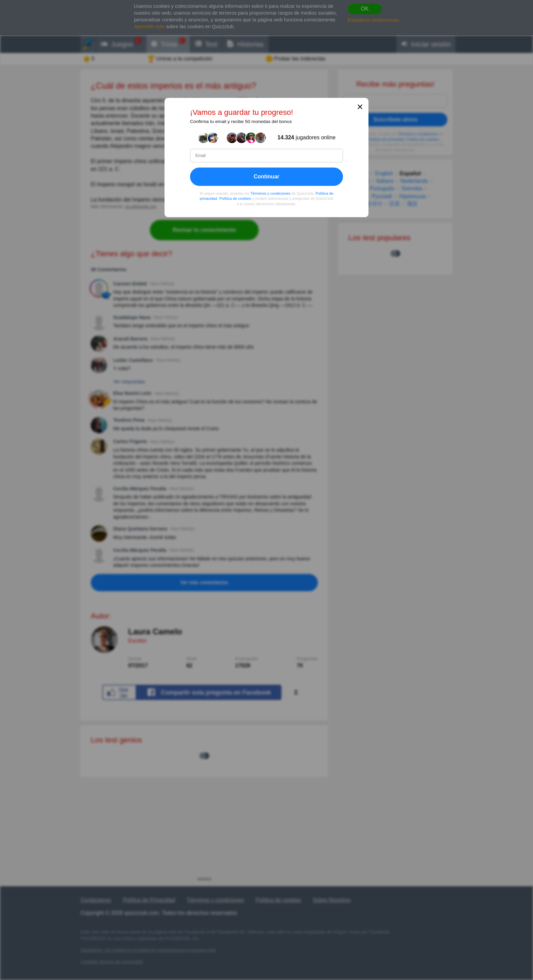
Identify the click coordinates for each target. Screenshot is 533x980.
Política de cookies (235, 199)
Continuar (266, 177)
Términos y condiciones (271, 193)
